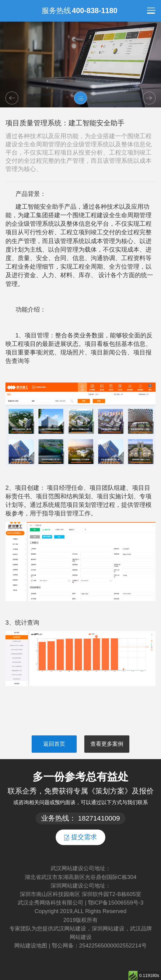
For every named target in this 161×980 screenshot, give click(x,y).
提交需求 (80, 837)
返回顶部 (151, 939)
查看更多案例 (107, 744)
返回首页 (54, 744)
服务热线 (80, 11)
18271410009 (99, 818)
